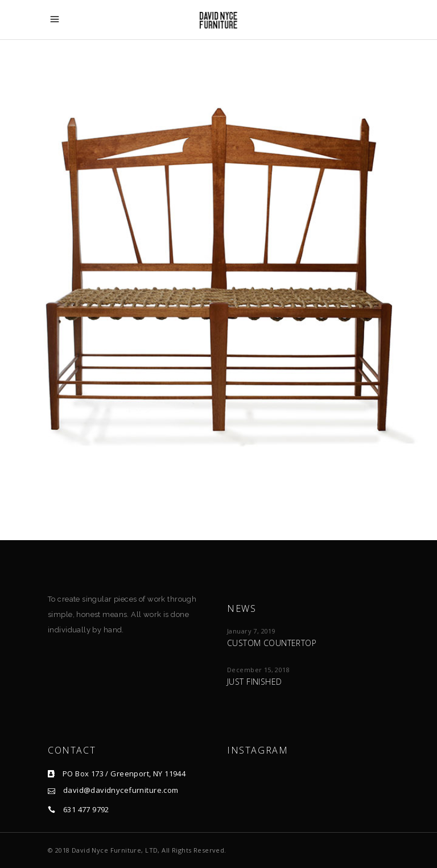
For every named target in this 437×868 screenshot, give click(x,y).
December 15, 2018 (258, 670)
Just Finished (254, 682)
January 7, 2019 (251, 631)
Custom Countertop (272, 643)
